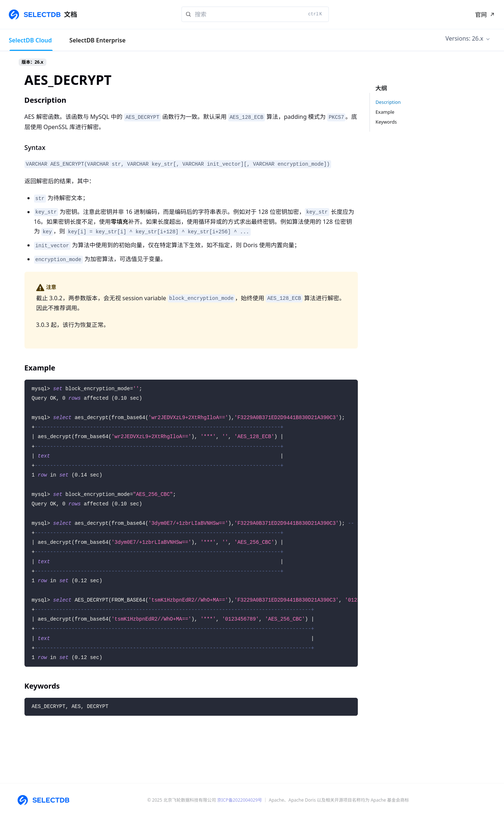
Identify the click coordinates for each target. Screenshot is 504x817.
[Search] (255, 14)
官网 (481, 15)
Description (388, 102)
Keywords (386, 122)
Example (385, 112)
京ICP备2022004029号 (240, 800)
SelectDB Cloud (30, 40)
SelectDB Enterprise (98, 40)
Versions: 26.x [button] (464, 38)
